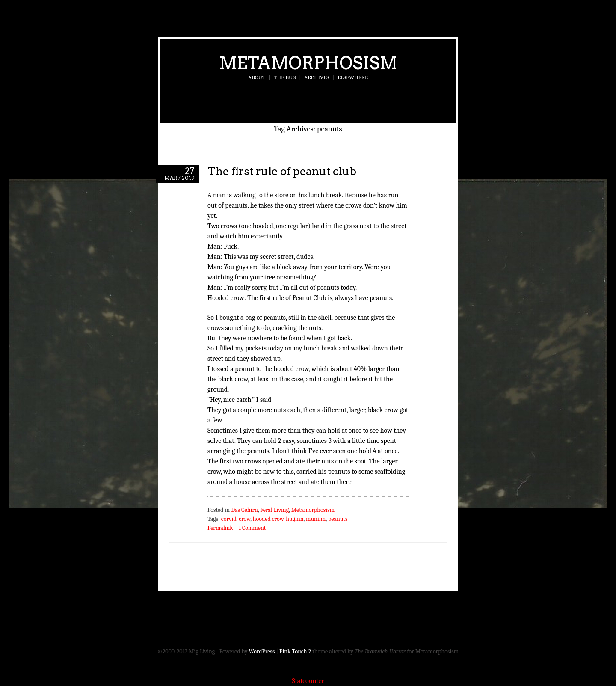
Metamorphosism (308, 63)
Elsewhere (353, 77)
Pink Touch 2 (295, 652)
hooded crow (268, 519)
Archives (317, 77)
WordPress (262, 652)
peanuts (338, 519)
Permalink (220, 528)
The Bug (285, 77)
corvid (229, 519)
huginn (295, 519)
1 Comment (252, 528)
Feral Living (274, 510)
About (257, 77)
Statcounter (308, 681)
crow (244, 519)
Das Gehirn (244, 510)
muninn (316, 519)
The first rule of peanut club (282, 171)
